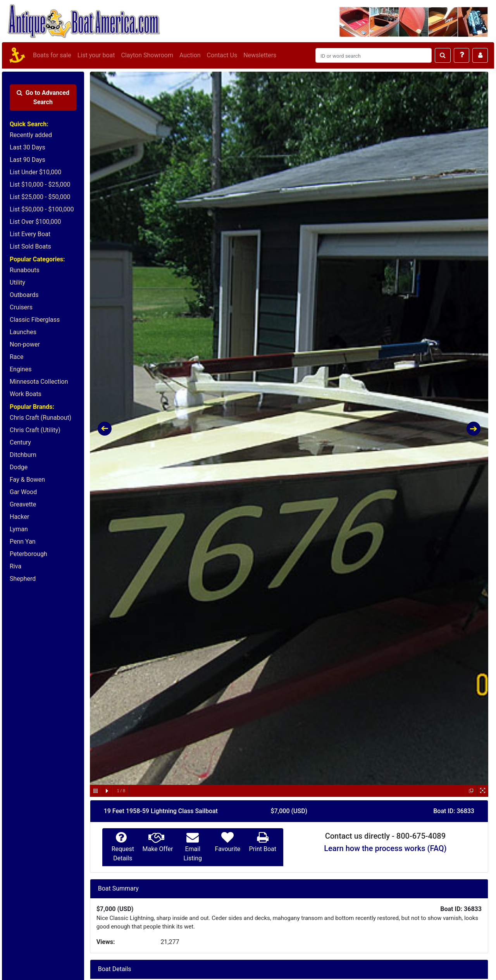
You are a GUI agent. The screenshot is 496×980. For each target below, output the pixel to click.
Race (16, 357)
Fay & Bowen (27, 480)
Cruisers (21, 307)
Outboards (24, 295)
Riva (15, 566)
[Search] (374, 55)
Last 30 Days (28, 147)
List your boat (96, 55)
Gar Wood (23, 492)
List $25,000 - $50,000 (40, 197)
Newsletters (260, 55)
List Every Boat (30, 234)
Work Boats (26, 394)
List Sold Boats (30, 246)
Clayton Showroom (147, 55)
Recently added (31, 135)
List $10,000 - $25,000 (40, 185)
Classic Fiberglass (35, 320)
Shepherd (23, 579)
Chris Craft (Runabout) (40, 418)
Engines (21, 369)
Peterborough (28, 554)
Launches (23, 332)
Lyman (19, 529)
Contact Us (222, 55)
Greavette (23, 504)
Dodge (19, 467)
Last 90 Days (28, 160)
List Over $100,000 (35, 222)
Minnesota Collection (39, 382)
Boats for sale (52, 55)
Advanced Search (43, 97)
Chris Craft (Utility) (35, 430)
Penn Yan (23, 541)
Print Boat (262, 849)
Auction (190, 55)
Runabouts (25, 270)
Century (20, 442)
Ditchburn (23, 455)
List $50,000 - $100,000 (42, 209)
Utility (17, 282)
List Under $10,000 (35, 172)
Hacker (19, 517)
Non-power (25, 344)
